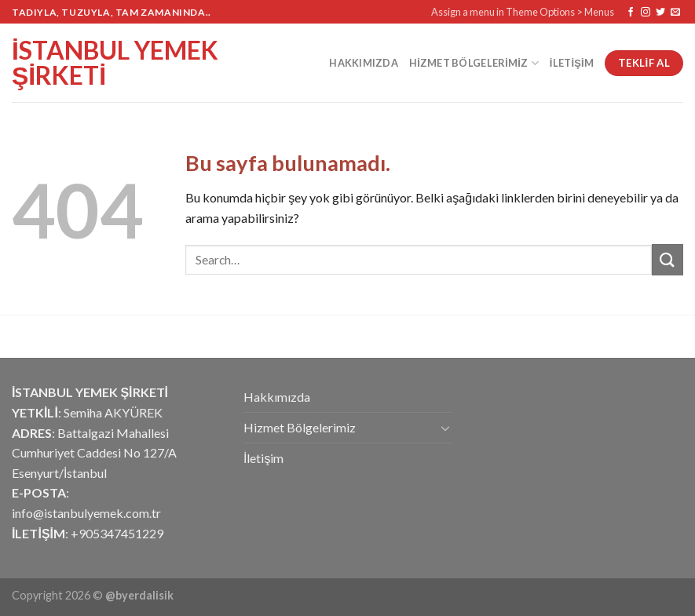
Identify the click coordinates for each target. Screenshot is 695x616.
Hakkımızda (364, 63)
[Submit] (668, 259)
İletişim (572, 63)
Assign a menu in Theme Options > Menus (523, 12)
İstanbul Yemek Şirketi (115, 63)
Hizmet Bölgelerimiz (474, 63)
